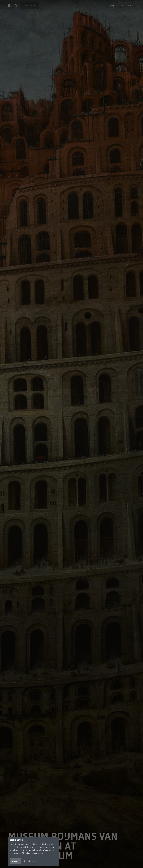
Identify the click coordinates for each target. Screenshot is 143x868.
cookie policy (37, 853)
